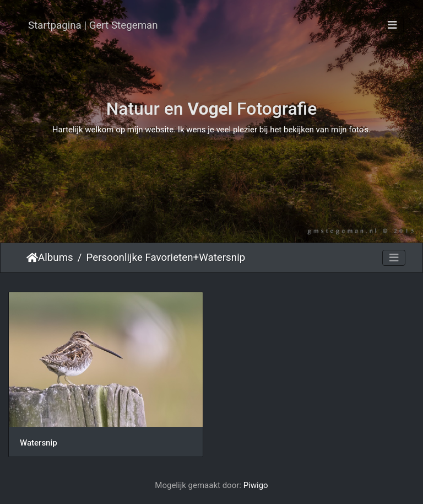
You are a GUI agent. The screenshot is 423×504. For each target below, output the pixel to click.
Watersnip (222, 258)
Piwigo (256, 485)
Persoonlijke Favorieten (140, 258)
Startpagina (32, 258)
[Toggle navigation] (392, 25)
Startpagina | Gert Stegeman (93, 25)
